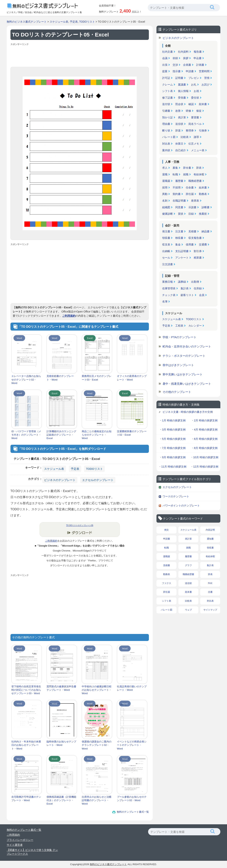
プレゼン (194, 78)
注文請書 (167, 264)
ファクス (167, 583)
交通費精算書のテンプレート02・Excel (132, 433)
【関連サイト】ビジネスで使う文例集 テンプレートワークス (32, 852)
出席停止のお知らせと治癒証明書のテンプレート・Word (97, 800)
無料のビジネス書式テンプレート (27, 22)
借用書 (190, 244)
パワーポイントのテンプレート (181, 506)
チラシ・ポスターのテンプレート (184, 356)
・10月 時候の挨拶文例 (204, 457)
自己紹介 (181, 150)
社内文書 (167, 52)
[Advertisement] (80, 55)
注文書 (179, 231)
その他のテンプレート (177, 392)
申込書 (198, 58)
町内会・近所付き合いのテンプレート (187, 346)
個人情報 (183, 91)
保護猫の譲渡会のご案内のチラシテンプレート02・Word (97, 745)
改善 (178, 111)
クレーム (167, 85)
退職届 (166, 181)
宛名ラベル (195, 124)
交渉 (175, 65)
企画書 (187, 65)
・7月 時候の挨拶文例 (172, 448)
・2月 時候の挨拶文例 (204, 420)
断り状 (166, 131)
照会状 (179, 104)
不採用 (177, 188)
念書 (210, 592)
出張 (165, 65)
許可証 (166, 78)
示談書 (192, 207)
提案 (165, 71)
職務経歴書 (195, 181)
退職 (165, 174)
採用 (165, 188)
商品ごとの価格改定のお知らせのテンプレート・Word (97, 435)
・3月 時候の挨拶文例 (172, 430)
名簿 (165, 301)
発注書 (166, 231)
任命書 (190, 188)
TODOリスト (87, 22)
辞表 (199, 168)
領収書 (166, 238)
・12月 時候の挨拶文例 (204, 467)
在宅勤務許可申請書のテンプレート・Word (26, 799)
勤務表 (203, 194)
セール (166, 258)
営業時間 (204, 71)
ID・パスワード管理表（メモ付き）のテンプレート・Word (26, 435)
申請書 (190, 71)
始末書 (203, 188)
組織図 (166, 207)
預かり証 (167, 117)
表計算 (182, 117)
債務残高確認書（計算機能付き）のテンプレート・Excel (61, 800)
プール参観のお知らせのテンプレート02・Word (132, 799)
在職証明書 (179, 201)
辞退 (178, 131)
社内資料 (183, 52)
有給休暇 (199, 174)
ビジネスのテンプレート (60, 480)
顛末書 (203, 104)
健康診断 (167, 214)
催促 (199, 111)
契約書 (177, 194)
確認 (191, 104)
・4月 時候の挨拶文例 (204, 430)
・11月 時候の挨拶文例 (172, 467)
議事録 (182, 282)
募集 (175, 168)
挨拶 (186, 58)
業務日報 (167, 282)
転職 (175, 174)
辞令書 (187, 168)
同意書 (179, 207)
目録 (191, 214)
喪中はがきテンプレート (178, 365)
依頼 (175, 58)
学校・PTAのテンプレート (179, 337)
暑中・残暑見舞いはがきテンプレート (187, 384)
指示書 (177, 71)
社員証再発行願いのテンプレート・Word (132, 688)
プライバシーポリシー (20, 840)
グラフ (188, 565)
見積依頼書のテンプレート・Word (60, 378)
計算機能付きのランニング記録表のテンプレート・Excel (61, 435)
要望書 (195, 117)
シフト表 (167, 91)
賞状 (181, 214)
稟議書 (182, 85)
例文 (167, 530)
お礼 (194, 85)
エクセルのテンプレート (98, 480)
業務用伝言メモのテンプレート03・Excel (97, 378)
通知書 (210, 539)
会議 (165, 58)
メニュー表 (198, 150)
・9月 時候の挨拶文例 (172, 457)
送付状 (166, 104)
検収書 (179, 238)
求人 (165, 168)
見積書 (192, 231)
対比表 (166, 144)
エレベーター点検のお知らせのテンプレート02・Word (26, 379)
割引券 (198, 251)
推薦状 (203, 214)
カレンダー (195, 326)
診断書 (206, 207)
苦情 (207, 78)
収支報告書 (195, 238)
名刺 (165, 201)
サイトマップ (210, 610)
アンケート (182, 258)
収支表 (166, 244)
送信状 (179, 124)
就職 (186, 174)
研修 (188, 111)
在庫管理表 (169, 288)
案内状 (166, 150)
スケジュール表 (59, 22)
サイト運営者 (15, 845)
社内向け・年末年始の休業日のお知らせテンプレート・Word (26, 745)
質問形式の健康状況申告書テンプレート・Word (61, 688)
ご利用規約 (69, 316)
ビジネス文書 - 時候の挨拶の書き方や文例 (188, 412)
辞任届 (190, 194)
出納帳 (166, 251)
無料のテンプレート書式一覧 (133, 812)
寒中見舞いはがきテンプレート (183, 374)
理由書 (166, 124)
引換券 (203, 131)
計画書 (200, 65)
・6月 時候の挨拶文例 (204, 439)
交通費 (203, 244)
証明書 (179, 78)
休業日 (179, 144)
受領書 (182, 98)
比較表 (185, 137)
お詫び (206, 85)
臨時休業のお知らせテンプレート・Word (61, 743)
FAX (210, 583)
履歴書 (179, 181)
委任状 (195, 98)
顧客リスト (187, 295)
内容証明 (210, 530)
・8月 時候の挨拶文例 (204, 448)
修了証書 (167, 98)
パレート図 (169, 137)
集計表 (185, 288)
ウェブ (188, 610)
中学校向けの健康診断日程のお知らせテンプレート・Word (97, 690)
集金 (178, 244)
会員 (202, 295)
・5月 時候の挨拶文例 (172, 439)
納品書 (206, 231)
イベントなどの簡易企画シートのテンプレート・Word (132, 745)
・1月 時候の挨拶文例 (172, 420)
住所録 (198, 288)
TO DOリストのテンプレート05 (80, 525)
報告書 (198, 52)
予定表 (74, 22)
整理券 (190, 131)
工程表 (179, 326)
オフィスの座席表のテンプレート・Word (132, 378)
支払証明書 (182, 251)
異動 (165, 194)
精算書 (198, 258)
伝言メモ (194, 144)
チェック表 (169, 295)
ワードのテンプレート (176, 496)
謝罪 (196, 137)
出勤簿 (195, 282)
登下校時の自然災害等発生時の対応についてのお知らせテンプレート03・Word (26, 690)
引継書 (166, 111)
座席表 (195, 201)
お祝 (196, 91)
